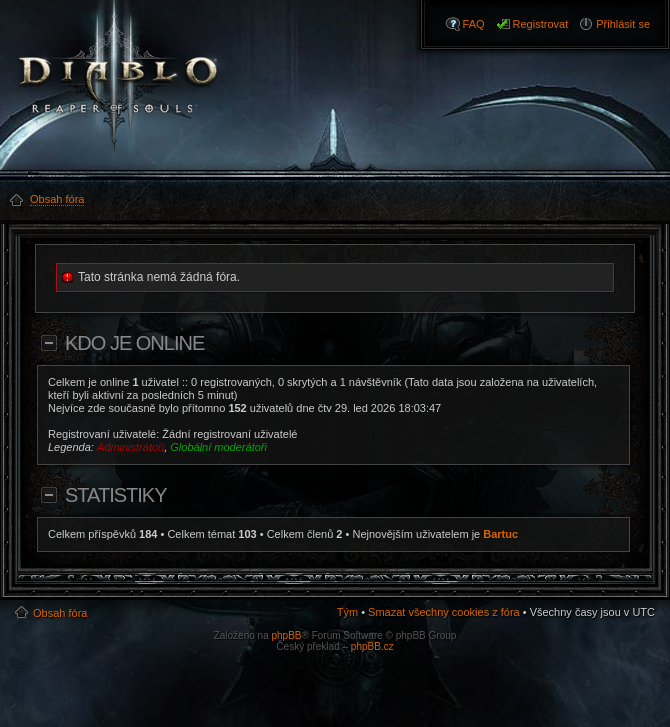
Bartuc (500, 534)
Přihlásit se (623, 24)
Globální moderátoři (218, 447)
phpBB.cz (372, 646)
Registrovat (541, 24)
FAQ (474, 24)
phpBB (286, 635)
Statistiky (116, 495)
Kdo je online (134, 343)
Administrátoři (130, 447)
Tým (347, 612)
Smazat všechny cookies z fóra (444, 612)
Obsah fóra (60, 613)
